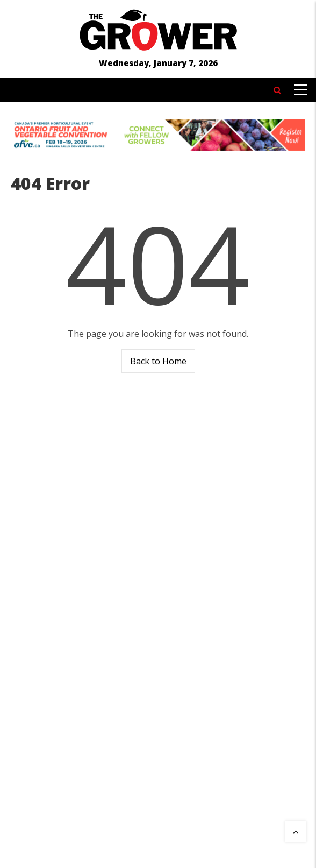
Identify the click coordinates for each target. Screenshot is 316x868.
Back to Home (158, 361)
